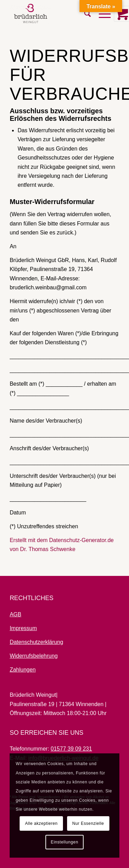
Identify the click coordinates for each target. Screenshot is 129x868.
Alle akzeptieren (41, 823)
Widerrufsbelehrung (34, 656)
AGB (15, 614)
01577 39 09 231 (71, 749)
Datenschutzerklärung (36, 642)
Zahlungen (23, 670)
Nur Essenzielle (88, 823)
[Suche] (85, 14)
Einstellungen (65, 842)
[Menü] (101, 14)
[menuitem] (85, 14)
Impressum (23, 628)
